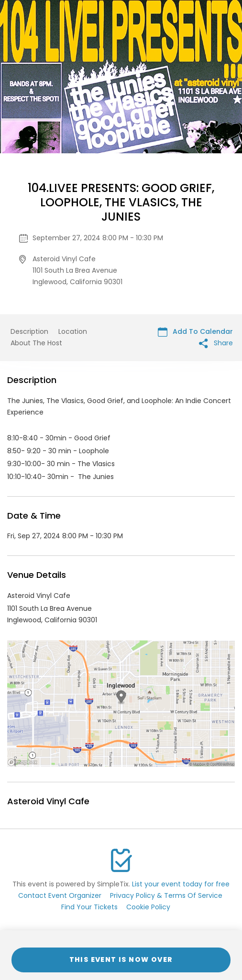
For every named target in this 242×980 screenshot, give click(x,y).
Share (216, 343)
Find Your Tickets (89, 907)
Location (73, 331)
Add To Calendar (195, 332)
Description (29, 331)
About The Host (36, 343)
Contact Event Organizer (60, 895)
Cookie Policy (148, 907)
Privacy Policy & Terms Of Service (166, 895)
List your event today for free (181, 884)
